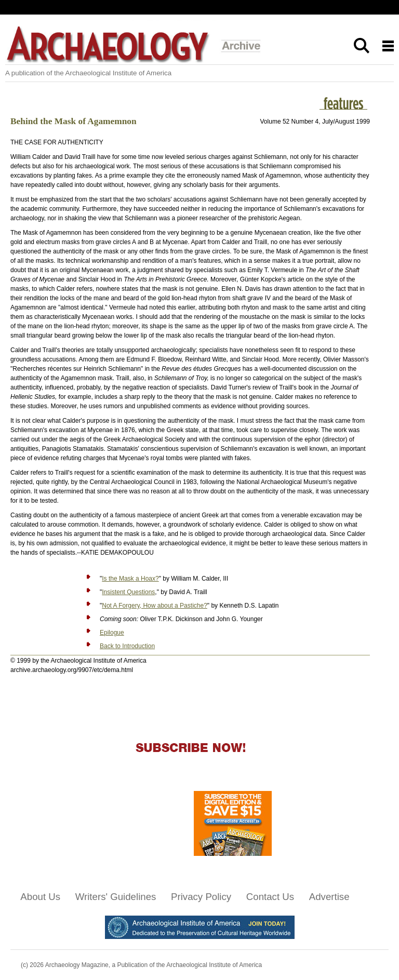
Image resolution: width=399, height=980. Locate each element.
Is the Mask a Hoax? (130, 579)
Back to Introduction (127, 646)
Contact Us (270, 897)
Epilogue (112, 633)
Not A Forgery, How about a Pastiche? (155, 606)
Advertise (329, 897)
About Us (40, 897)
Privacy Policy (201, 897)
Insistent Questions (128, 592)
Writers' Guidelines (116, 897)
